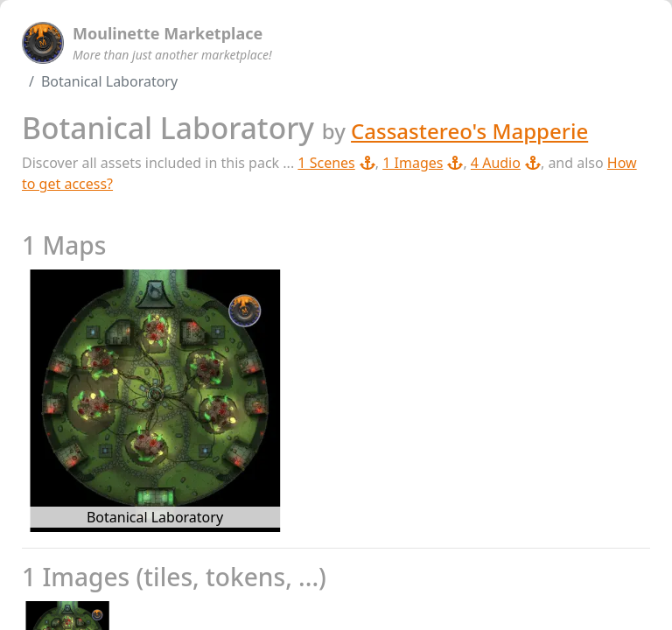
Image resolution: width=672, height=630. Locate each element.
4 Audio (506, 163)
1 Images (423, 163)
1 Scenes (336, 163)
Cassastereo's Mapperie (469, 131)
